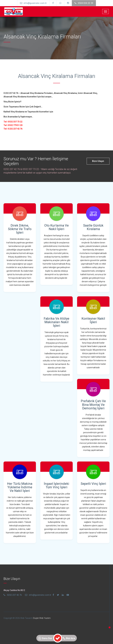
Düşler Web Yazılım (42, 618)
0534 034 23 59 (85, 3)
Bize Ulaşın (98, 161)
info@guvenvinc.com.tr (33, 3)
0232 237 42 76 (13, 595)
